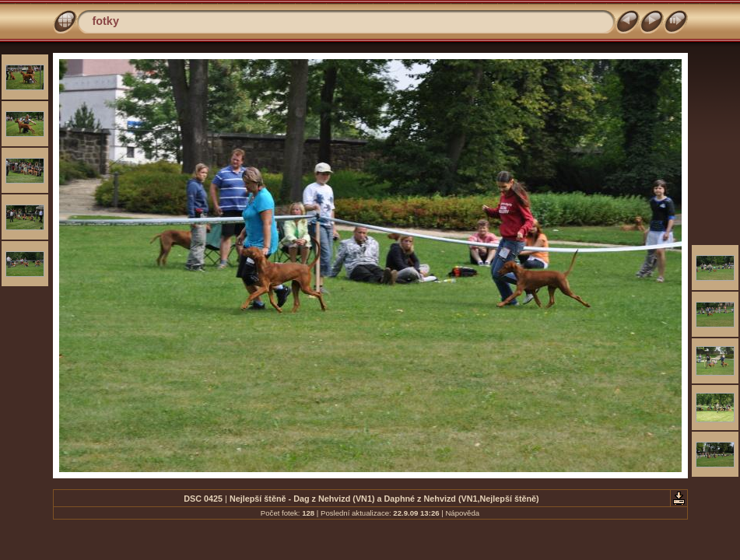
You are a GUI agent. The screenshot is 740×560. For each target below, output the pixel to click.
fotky (106, 21)
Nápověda (462, 513)
